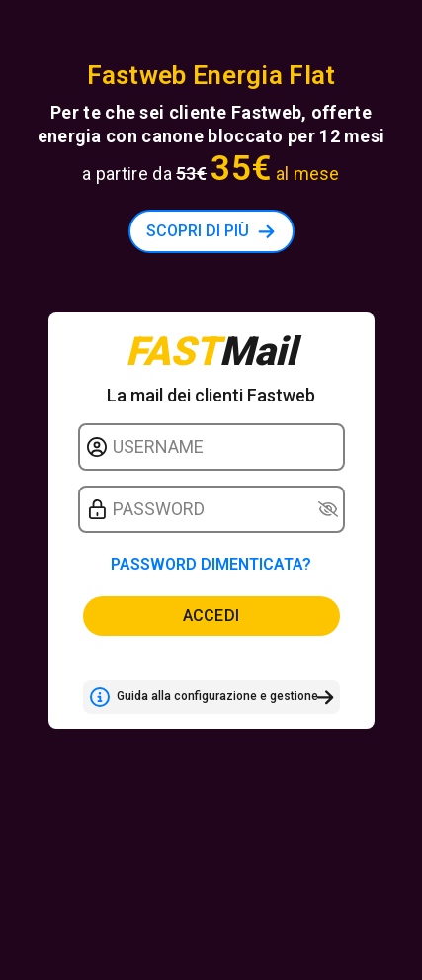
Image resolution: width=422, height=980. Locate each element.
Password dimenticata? (211, 564)
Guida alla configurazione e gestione (203, 697)
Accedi (211, 616)
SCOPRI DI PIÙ (198, 231)
